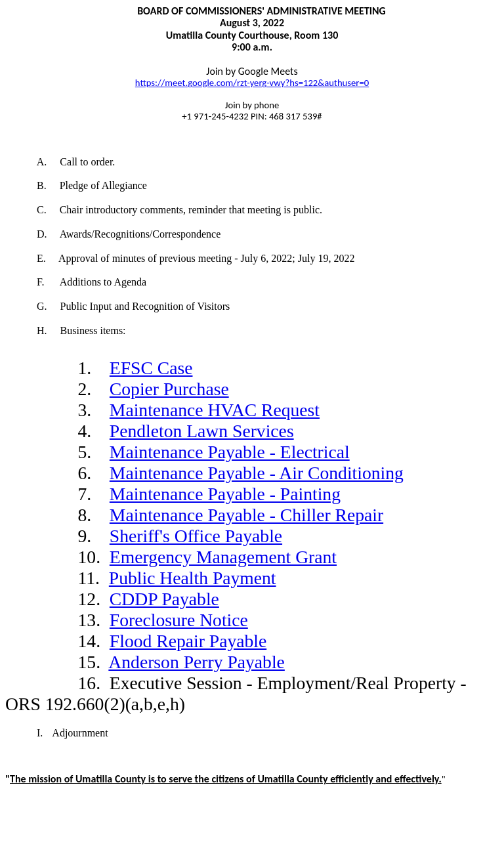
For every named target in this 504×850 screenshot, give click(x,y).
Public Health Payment (193, 578)
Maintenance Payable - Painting (225, 494)
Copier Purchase (169, 389)
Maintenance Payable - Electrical (230, 452)
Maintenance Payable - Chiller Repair (246, 515)
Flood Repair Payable (188, 641)
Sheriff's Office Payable (196, 536)
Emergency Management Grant (223, 557)
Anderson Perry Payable (197, 662)
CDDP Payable (164, 599)
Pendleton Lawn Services (202, 431)
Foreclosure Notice (179, 620)
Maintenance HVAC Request (215, 410)
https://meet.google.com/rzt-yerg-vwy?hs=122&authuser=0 (252, 83)
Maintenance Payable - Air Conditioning (257, 473)
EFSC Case (151, 368)
